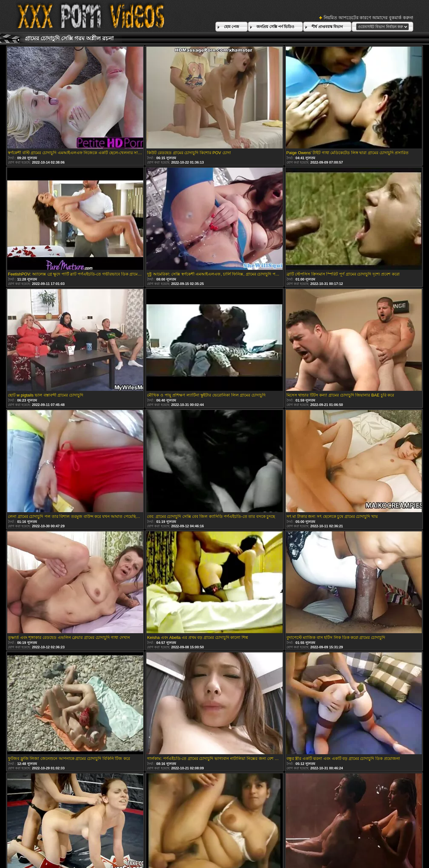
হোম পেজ (232, 27)
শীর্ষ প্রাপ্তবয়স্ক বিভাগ (327, 27)
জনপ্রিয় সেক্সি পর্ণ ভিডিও (275, 27)
